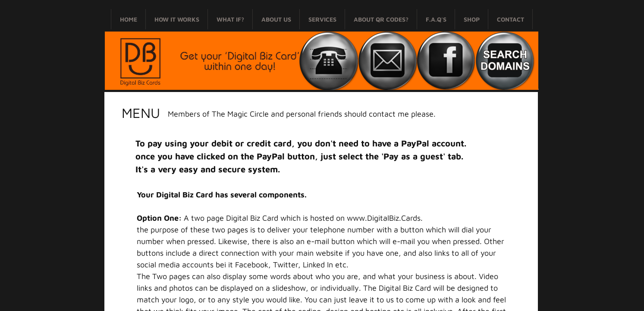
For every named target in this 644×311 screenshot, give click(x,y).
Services (322, 19)
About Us (276, 19)
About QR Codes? (381, 19)
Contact (510, 19)
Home (129, 19)
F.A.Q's (436, 19)
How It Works (177, 19)
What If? (230, 19)
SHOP (472, 19)
